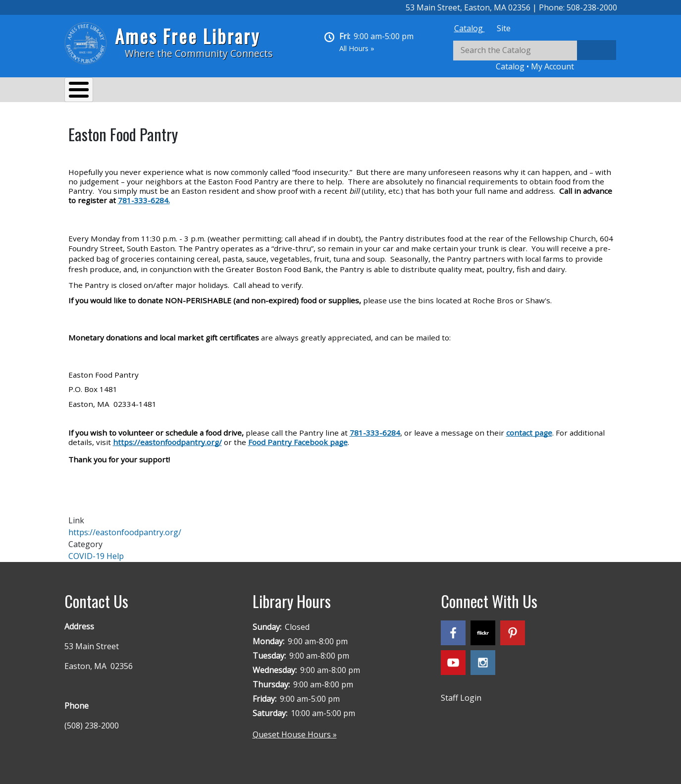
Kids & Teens (341, 91)
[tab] (470, 28)
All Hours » (357, 48)
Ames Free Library (187, 36)
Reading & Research (260, 91)
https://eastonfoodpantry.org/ (125, 527)
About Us (92, 91)
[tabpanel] (535, 56)
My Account (552, 66)
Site (504, 28)
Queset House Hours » (295, 729)
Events (191, 91)
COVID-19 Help (96, 551)
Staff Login (461, 693)
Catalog (470, 28)
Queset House (411, 91)
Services (144, 91)
